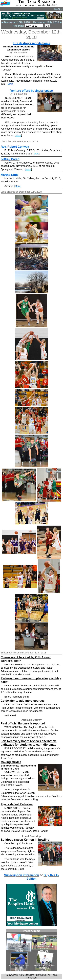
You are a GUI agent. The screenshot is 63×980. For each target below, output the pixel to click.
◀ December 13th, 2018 (16, 22)
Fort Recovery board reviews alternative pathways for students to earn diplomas (29, 743)
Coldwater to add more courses (23, 701)
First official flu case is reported (23, 723)
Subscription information (22, 875)
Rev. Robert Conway (15, 147)
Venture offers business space (32, 91)
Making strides (11, 762)
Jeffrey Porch (10, 159)
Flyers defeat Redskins (17, 804)
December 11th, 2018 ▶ (47, 22)
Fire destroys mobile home (32, 43)
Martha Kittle (10, 175)
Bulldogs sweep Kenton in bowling (25, 840)
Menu (58, 9)
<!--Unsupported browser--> (32, 950)
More (10, 84)
